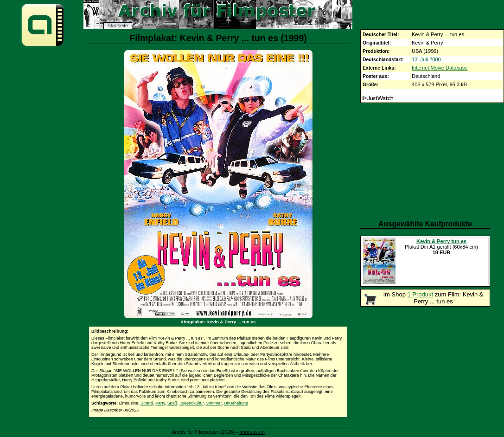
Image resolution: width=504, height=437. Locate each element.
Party (160, 403)
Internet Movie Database (440, 68)
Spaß (172, 403)
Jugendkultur (191, 403)
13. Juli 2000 (426, 59)
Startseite (118, 26)
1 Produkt (421, 294)
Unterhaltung (236, 403)
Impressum (252, 432)
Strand (147, 403)
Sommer (214, 403)
